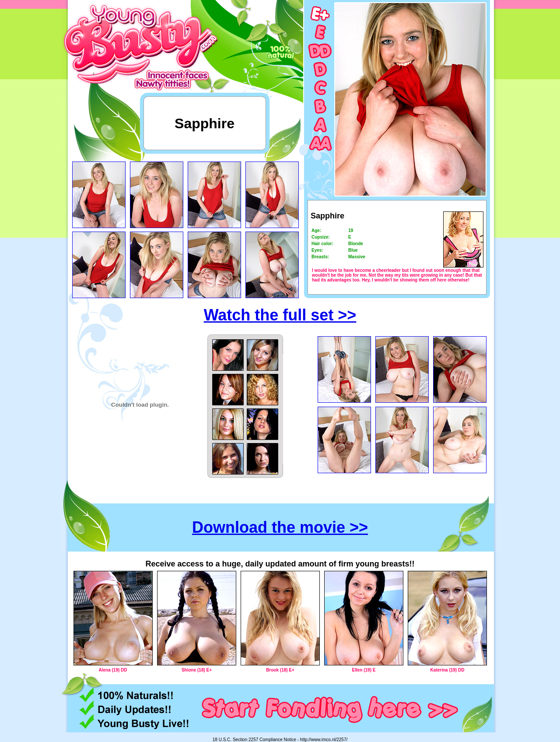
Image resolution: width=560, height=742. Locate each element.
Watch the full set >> (280, 315)
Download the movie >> (280, 527)
